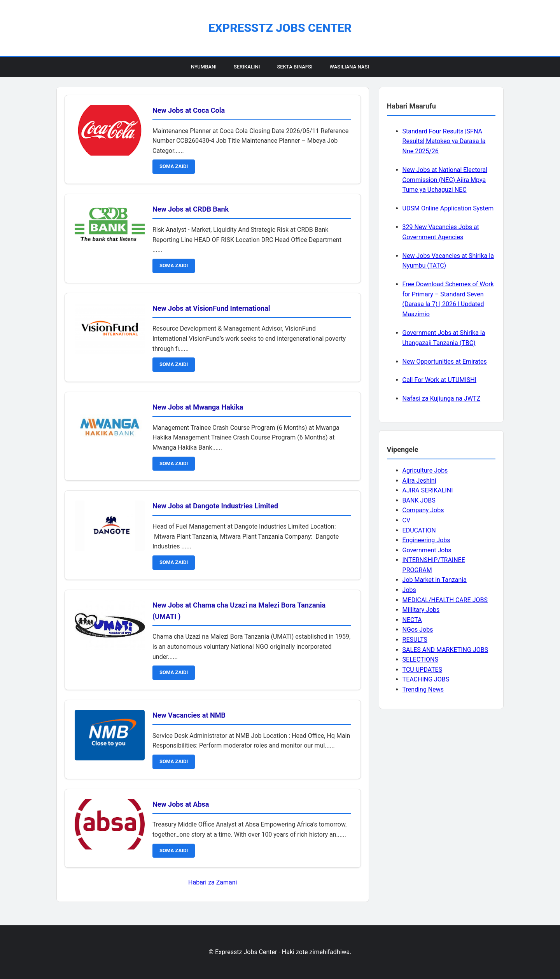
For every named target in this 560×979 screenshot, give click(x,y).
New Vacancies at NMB (189, 715)
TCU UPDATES (422, 670)
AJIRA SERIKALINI (428, 490)
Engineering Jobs (426, 540)
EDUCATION (419, 530)
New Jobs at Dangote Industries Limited (215, 506)
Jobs (409, 590)
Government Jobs (427, 550)
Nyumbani (204, 67)
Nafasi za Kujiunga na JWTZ (442, 398)
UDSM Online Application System (448, 208)
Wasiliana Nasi (349, 67)
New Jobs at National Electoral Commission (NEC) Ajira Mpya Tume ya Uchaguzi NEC (445, 180)
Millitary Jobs (421, 610)
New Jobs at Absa (181, 804)
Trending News (423, 689)
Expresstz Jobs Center (280, 28)
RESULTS (415, 640)
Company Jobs (423, 510)
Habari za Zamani (213, 882)
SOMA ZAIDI (174, 166)
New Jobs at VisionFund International (211, 308)
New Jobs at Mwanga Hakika (198, 407)
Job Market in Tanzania (435, 580)
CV (407, 520)
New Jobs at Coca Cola (189, 110)
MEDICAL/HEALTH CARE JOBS (445, 600)
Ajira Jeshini (419, 481)
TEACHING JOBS (426, 679)
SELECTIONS (420, 659)
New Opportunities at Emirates (445, 362)
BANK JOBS (419, 500)
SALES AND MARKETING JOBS (445, 650)
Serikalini (247, 67)
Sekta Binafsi (295, 67)
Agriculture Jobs (425, 470)
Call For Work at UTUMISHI (439, 380)
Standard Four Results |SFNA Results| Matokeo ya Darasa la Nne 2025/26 (444, 141)
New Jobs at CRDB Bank (191, 209)
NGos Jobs (418, 630)
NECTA (412, 620)
